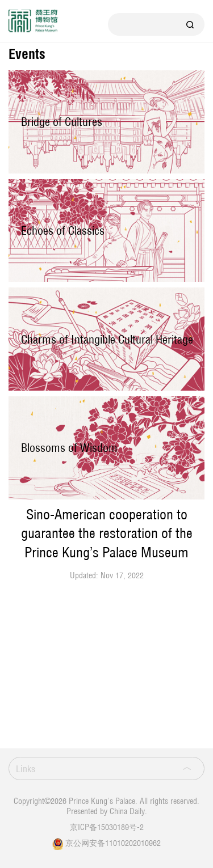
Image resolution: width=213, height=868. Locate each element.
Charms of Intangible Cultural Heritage (107, 339)
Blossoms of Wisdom (69, 448)
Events (27, 54)
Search (190, 24)
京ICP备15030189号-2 (107, 827)
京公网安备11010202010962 (113, 843)
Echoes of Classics (63, 230)
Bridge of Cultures (62, 122)
